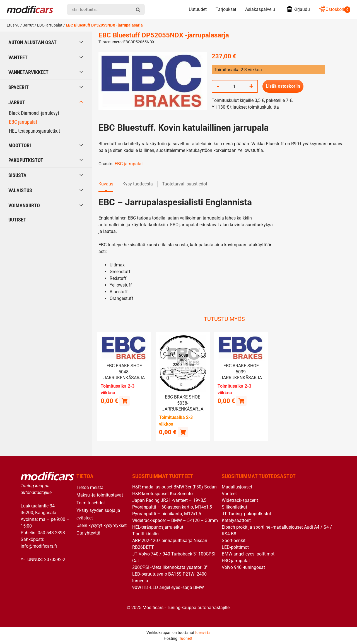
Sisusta (17, 175)
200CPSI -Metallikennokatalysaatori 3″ (170, 567)
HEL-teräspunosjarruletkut (34, 131)
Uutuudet (198, 9)
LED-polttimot (235, 547)
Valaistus (20, 190)
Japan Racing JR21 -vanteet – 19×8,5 (169, 500)
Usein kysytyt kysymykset (102, 525)
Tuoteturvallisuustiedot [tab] (185, 184)
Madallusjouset (237, 487)
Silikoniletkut (234, 507)
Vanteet (18, 57)
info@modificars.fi (39, 546)
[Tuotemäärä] (234, 86)
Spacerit (19, 87)
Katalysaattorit (236, 520)
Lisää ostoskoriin (283, 86)
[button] (183, 432)
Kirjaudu (297, 9)
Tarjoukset (226, 9)
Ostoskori (335, 9)
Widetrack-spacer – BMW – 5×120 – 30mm (175, 520)
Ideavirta (203, 632)
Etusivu (13, 25)
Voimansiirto (24, 205)
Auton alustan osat (32, 42)
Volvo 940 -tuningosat (243, 567)
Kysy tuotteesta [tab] (138, 184)
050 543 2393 (51, 532)
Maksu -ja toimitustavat (100, 495)
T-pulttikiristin (145, 534)
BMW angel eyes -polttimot (248, 554)
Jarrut (28, 25)
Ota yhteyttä (88, 533)
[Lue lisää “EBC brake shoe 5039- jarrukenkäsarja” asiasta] (241, 401)
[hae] (138, 9)
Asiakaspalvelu (260, 9)
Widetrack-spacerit (240, 500)
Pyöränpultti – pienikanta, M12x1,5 (167, 514)
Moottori (20, 145)
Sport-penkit (234, 541)
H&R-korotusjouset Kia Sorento (162, 494)
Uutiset (17, 220)
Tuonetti (186, 638)
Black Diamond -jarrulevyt (34, 113)
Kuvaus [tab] (106, 184)
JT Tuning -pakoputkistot (246, 514)
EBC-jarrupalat (50, 25)
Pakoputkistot (26, 160)
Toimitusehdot (91, 503)
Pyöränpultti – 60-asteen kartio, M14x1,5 (172, 507)
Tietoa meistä (90, 487)
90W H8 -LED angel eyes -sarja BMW (168, 587)
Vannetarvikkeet (28, 72)
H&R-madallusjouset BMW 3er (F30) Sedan (174, 487)
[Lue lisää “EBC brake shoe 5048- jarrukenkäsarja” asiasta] (125, 401)
